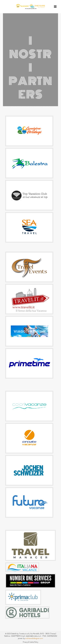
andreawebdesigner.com (34, 638)
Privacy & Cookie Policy (30, 642)
